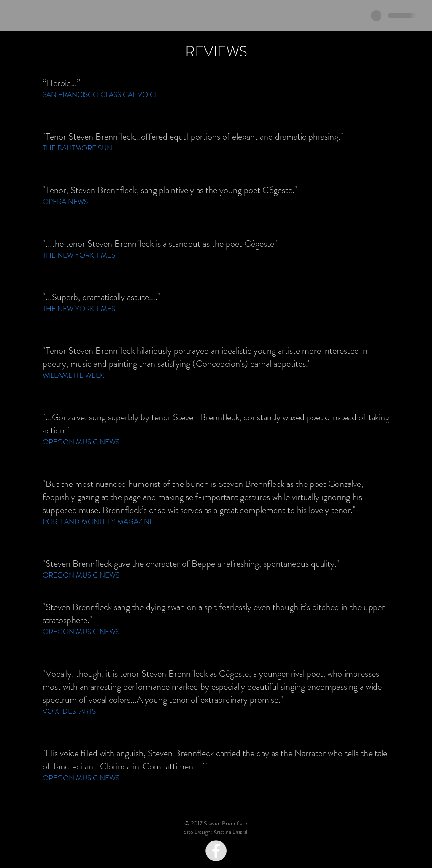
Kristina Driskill (231, 832)
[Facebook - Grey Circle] (216, 851)
